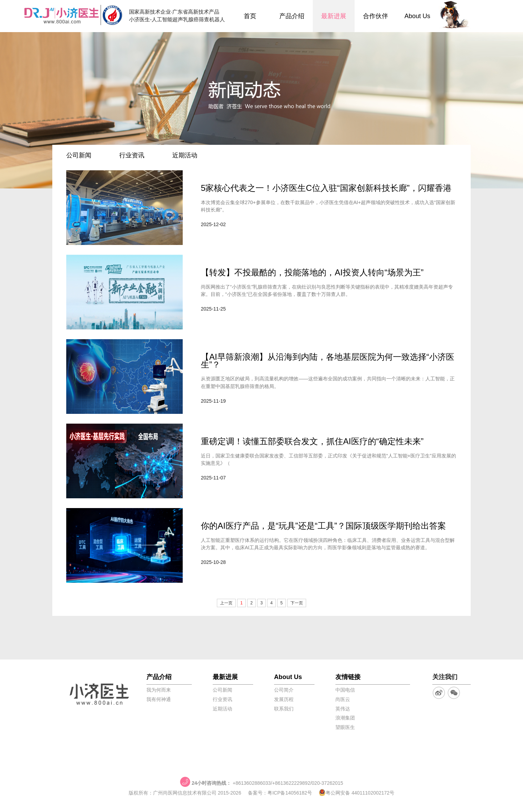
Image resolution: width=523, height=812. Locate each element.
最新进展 (334, 16)
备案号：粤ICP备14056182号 (280, 793)
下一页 (297, 603)
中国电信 (345, 690)
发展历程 (284, 699)
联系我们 (284, 709)
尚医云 (343, 699)
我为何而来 (159, 690)
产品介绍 (292, 16)
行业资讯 (132, 155)
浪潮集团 (345, 718)
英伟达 (343, 709)
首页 (250, 16)
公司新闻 (79, 155)
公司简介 (284, 690)
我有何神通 (159, 699)
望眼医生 (345, 727)
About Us (417, 16)
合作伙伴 (376, 16)
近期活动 (185, 155)
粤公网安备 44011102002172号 (357, 793)
